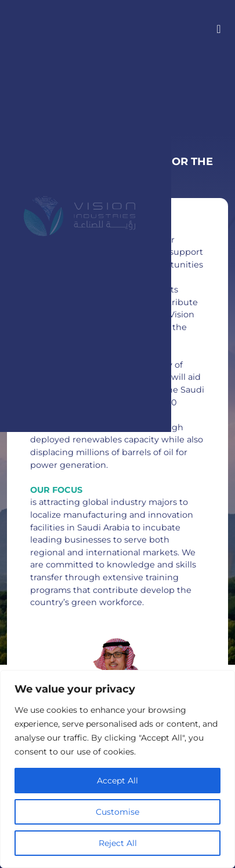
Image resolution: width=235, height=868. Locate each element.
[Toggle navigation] (215, 28)
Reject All (118, 843)
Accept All (117, 781)
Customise (117, 812)
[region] (117, 769)
